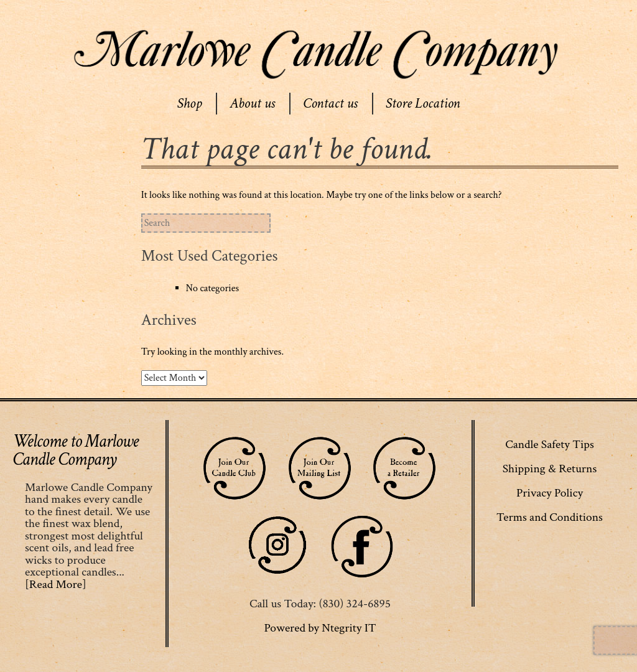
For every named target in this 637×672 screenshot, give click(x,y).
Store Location (423, 103)
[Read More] (56, 584)
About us (252, 103)
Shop (189, 103)
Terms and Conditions (550, 517)
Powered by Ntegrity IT (320, 628)
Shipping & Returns (550, 469)
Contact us (330, 103)
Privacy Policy (550, 493)
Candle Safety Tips (550, 444)
